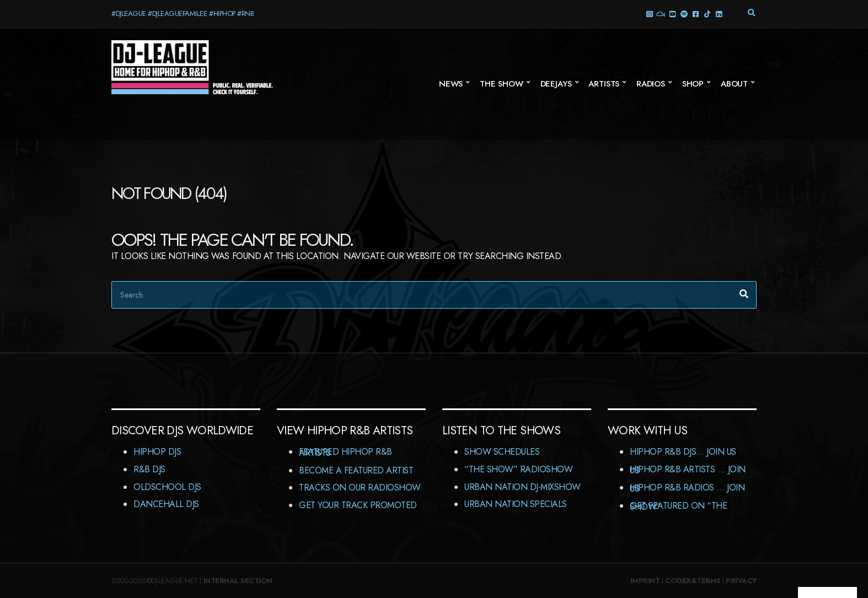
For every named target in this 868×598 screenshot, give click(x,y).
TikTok (707, 14)
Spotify (684, 14)
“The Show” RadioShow (518, 469)
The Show (502, 84)
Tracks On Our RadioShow (360, 487)
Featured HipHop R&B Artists (345, 452)
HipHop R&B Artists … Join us (688, 470)
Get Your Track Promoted (358, 505)
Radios (651, 84)
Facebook (695, 14)
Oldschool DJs (167, 487)
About (734, 84)
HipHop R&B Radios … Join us (687, 488)
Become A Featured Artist (356, 470)
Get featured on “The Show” (678, 506)
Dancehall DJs (166, 504)
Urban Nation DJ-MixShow (523, 487)
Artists (604, 84)
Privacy (741, 581)
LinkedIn (718, 14)
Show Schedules (502, 452)
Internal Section (238, 581)
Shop (693, 84)
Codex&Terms (693, 581)
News (451, 84)
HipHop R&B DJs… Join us (683, 452)
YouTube (672, 14)
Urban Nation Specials (516, 504)
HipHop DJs (157, 452)
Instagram (649, 14)
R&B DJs (149, 469)
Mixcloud (660, 14)
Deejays (556, 84)
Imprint (645, 581)
